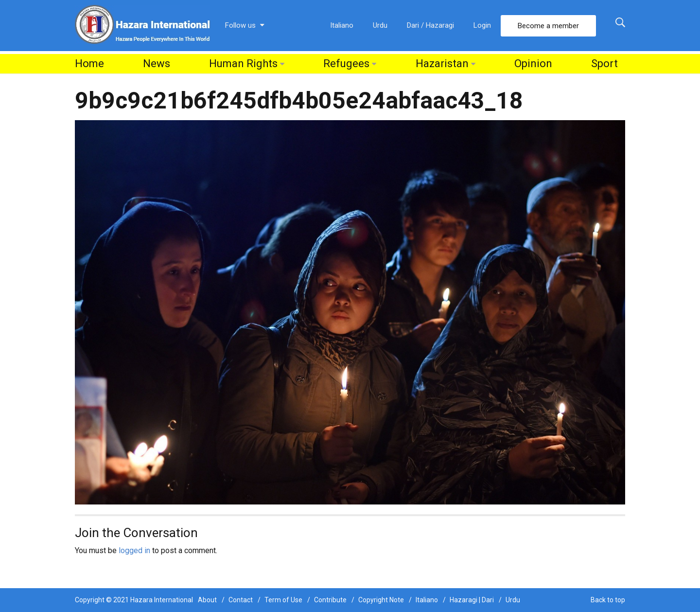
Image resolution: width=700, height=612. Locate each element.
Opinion (533, 63)
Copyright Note (381, 600)
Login (482, 25)
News (157, 63)
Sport (604, 63)
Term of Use (283, 600)
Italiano (342, 25)
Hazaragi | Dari (472, 600)
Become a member (548, 26)
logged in (134, 550)
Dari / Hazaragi (430, 25)
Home (89, 63)
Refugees (346, 63)
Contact (241, 600)
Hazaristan (442, 63)
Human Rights (243, 63)
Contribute (330, 600)
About (207, 600)
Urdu (380, 25)
